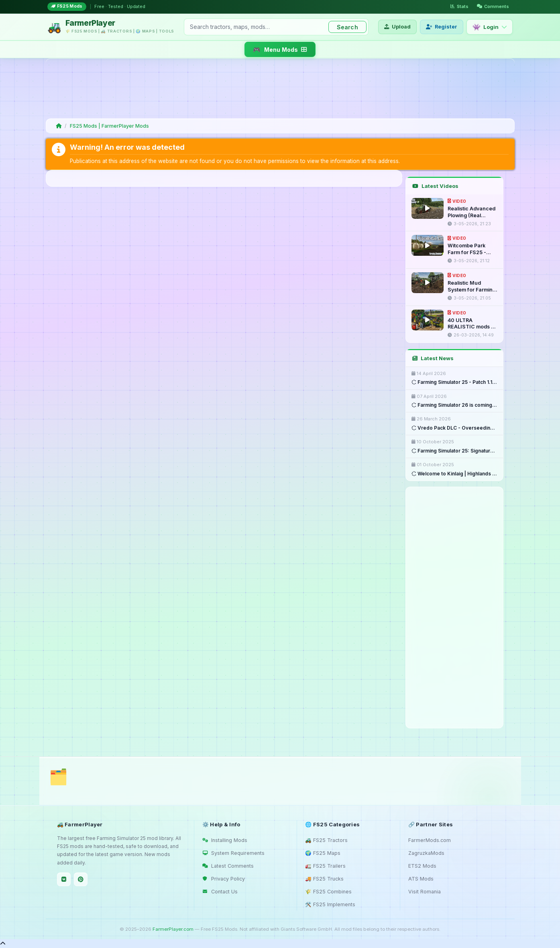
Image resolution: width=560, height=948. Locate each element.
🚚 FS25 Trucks (324, 879)
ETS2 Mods (422, 866)
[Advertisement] (279, 88)
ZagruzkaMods (426, 853)
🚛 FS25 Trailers (325, 866)
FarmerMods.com (430, 840)
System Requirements (233, 853)
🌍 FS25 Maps (323, 853)
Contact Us (220, 892)
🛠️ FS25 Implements (330, 904)
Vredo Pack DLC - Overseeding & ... (454, 428)
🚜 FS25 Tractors (326, 840)
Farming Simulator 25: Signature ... (454, 451)
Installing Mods (225, 840)
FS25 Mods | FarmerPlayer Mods (109, 126)
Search (347, 27)
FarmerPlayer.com (173, 929)
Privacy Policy (224, 879)
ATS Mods (421, 879)
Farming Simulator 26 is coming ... (454, 405)
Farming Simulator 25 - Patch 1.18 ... (454, 382)
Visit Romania (425, 892)
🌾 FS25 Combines (328, 892)
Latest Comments (228, 866)
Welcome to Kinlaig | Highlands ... (454, 474)
